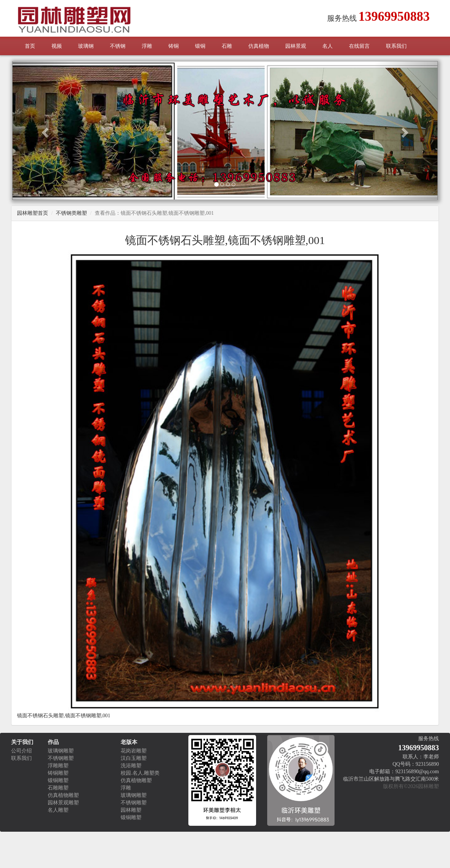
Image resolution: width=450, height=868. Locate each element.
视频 (57, 46)
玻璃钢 (86, 46)
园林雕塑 (131, 810)
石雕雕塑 (58, 788)
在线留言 (359, 46)
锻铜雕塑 (58, 780)
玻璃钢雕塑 (61, 751)
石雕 (227, 46)
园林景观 (296, 46)
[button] (44, 131)
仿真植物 (259, 46)
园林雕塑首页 (33, 213)
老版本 (129, 742)
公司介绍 (21, 751)
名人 (328, 46)
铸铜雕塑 (58, 773)
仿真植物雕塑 (63, 795)
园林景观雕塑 (63, 803)
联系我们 (396, 46)
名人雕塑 (58, 810)
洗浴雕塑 (131, 766)
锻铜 (200, 46)
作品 (53, 742)
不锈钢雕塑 (61, 758)
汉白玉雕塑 (134, 758)
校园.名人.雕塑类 (140, 773)
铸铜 (174, 46)
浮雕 (147, 46)
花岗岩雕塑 (134, 751)
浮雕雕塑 (58, 766)
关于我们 (22, 742)
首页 (30, 46)
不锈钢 (118, 46)
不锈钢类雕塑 (71, 213)
